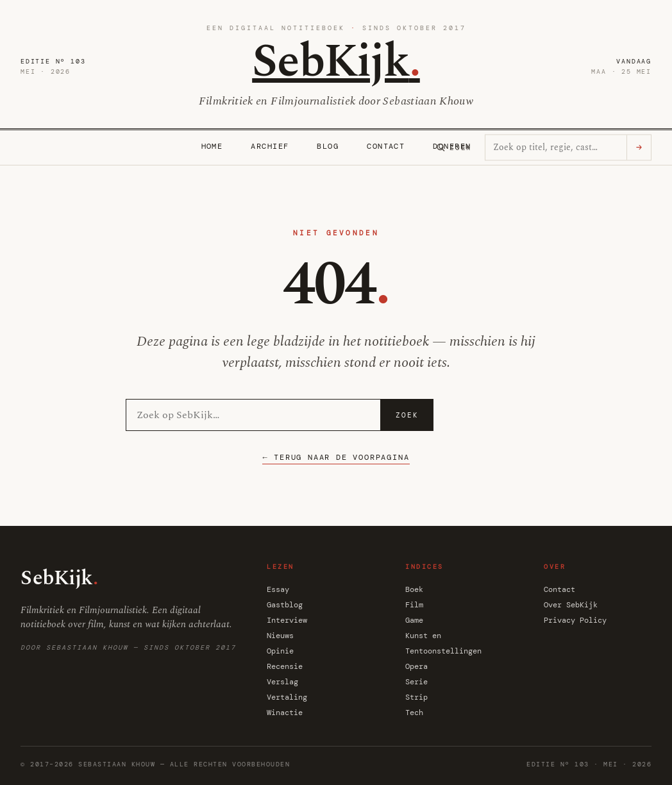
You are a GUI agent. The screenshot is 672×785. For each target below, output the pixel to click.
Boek (414, 589)
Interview (287, 620)
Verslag (282, 682)
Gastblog (285, 605)
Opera (416, 666)
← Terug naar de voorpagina (336, 457)
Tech (414, 713)
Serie (416, 682)
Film (414, 605)
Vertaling (287, 697)
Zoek (407, 415)
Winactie (285, 713)
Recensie (285, 666)
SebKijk (336, 62)
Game (414, 620)
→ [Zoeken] (639, 148)
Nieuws (280, 636)
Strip (416, 697)
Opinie (280, 651)
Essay (278, 589)
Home (212, 146)
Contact (386, 146)
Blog (328, 146)
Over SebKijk (571, 605)
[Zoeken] (454, 148)
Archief (270, 146)
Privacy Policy (575, 620)
